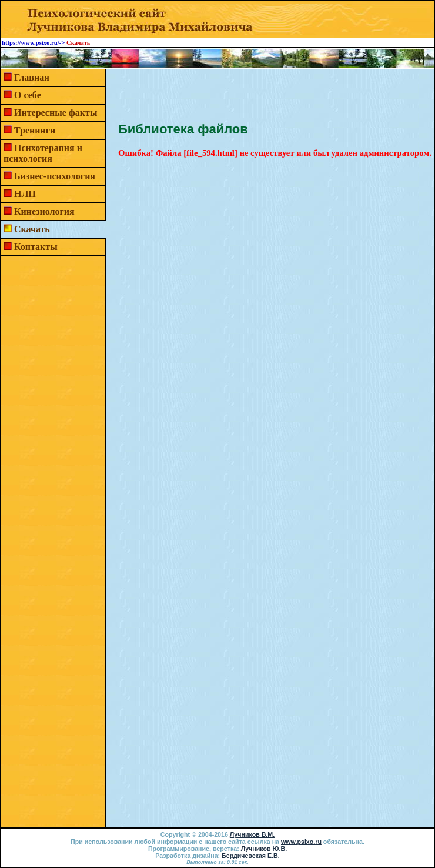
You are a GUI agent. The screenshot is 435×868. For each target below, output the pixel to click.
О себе (28, 95)
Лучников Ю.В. (264, 849)
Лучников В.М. (252, 834)
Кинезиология (44, 211)
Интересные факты (56, 113)
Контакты (36, 247)
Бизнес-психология (55, 176)
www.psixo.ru (301, 842)
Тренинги (35, 130)
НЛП (25, 194)
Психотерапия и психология (43, 153)
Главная (32, 77)
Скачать (32, 229)
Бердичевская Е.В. (251, 856)
